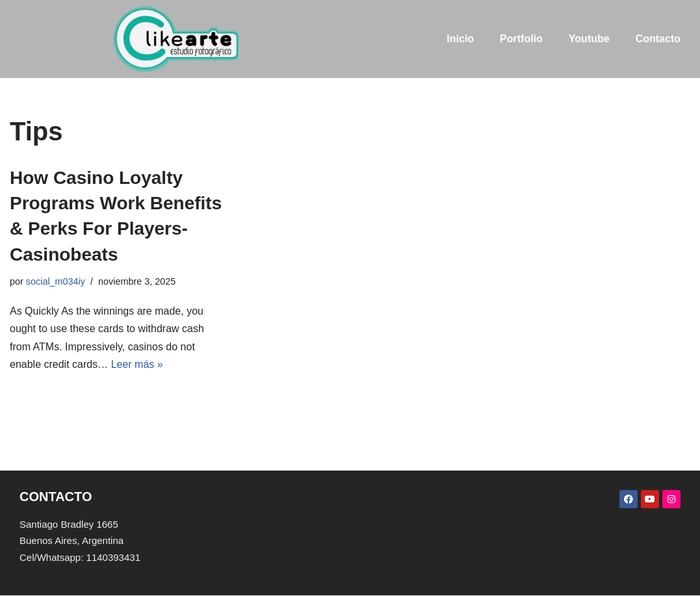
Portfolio (521, 39)
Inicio (460, 39)
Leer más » (137, 364)
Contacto (658, 39)
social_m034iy (56, 281)
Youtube (589, 39)
